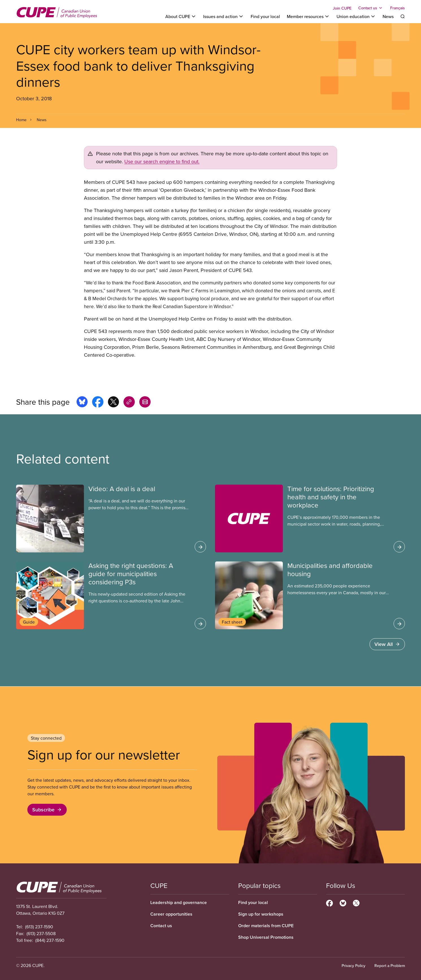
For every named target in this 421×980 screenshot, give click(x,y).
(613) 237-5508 (41, 933)
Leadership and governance (179, 902)
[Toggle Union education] (356, 16)
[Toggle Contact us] (371, 8)
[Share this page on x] (113, 403)
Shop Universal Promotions (266, 937)
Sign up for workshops (261, 914)
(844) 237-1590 (50, 940)
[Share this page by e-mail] (145, 403)
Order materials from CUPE (266, 926)
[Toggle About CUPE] (181, 16)
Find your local (265, 16)
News (388, 16)
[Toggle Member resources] (308, 16)
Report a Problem (390, 966)
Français (398, 8)
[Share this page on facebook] (98, 403)
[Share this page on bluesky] (82, 403)
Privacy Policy (353, 966)
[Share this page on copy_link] (129, 403)
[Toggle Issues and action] (223, 16)
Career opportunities (171, 914)
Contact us (161, 926)
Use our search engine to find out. (162, 161)
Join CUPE (342, 8)
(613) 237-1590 (39, 927)
